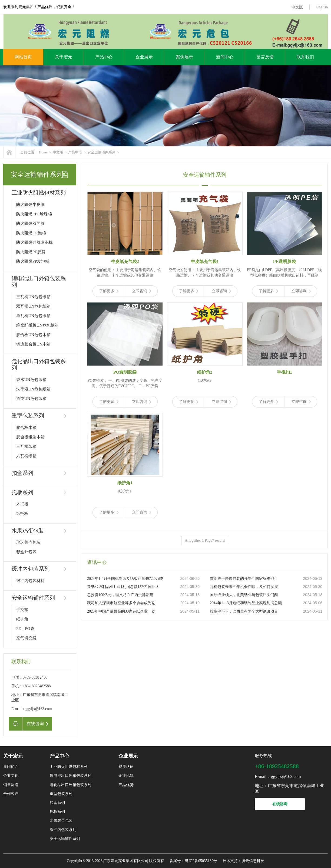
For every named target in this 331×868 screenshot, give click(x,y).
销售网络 (11, 785)
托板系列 (22, 492)
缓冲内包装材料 (30, 581)
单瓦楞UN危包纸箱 (33, 316)
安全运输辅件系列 (101, 152)
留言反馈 (265, 57)
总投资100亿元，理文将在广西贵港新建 (120, 595)
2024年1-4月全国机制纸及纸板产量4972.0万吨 (125, 579)
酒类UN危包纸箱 (31, 399)
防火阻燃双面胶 (30, 223)
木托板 (22, 504)
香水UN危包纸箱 (31, 380)
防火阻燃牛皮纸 (30, 205)
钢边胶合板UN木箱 (33, 344)
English (322, 7)
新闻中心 (225, 57)
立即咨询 (142, 291)
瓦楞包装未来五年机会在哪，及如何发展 (244, 587)
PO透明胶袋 (125, 372)
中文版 (297, 7)
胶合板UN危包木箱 (33, 335)
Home (43, 152)
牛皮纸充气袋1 (205, 262)
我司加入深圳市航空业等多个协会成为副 (121, 603)
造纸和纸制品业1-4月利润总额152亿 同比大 (123, 587)
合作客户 (11, 794)
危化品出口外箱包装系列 (71, 785)
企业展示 (144, 57)
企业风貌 (126, 776)
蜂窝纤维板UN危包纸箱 (37, 325)
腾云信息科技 (253, 861)
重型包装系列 (28, 416)
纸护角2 (205, 372)
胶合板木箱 (26, 428)
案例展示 (184, 57)
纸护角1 (125, 483)
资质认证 (126, 767)
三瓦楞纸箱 (26, 446)
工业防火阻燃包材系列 (39, 193)
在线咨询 (280, 804)
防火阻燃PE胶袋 (31, 252)
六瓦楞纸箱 (26, 456)
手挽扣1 (284, 372)
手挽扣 (22, 610)
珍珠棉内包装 (28, 542)
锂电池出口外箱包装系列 (71, 776)
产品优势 (126, 785)
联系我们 (305, 57)
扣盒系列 (22, 473)
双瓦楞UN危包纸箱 (33, 306)
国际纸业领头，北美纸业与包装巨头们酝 (244, 595)
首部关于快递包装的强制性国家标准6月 (243, 579)
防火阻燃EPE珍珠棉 (34, 214)
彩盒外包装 (26, 552)
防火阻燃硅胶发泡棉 (34, 242)
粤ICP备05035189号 (201, 861)
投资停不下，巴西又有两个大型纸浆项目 (244, 611)
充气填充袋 (26, 638)
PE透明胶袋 (284, 262)
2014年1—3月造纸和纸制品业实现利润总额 (246, 603)
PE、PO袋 (25, 629)
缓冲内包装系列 (31, 569)
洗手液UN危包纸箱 (33, 389)
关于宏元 (64, 57)
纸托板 (22, 514)
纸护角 (22, 619)
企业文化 (11, 776)
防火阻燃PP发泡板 (33, 261)
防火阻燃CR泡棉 (31, 233)
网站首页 (23, 57)
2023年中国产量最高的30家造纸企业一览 (121, 611)
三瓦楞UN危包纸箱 (33, 297)
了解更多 (109, 291)
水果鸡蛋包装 (28, 531)
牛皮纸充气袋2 (125, 262)
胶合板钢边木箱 (30, 437)
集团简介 (11, 767)
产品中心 (104, 57)
